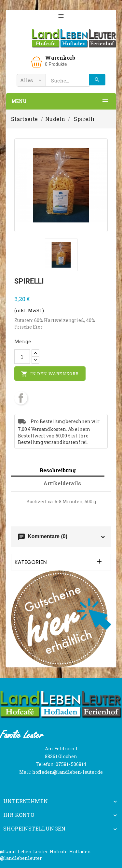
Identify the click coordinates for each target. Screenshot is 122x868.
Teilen (21, 398)
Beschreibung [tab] (58, 470)
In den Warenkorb (50, 374)
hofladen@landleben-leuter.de (68, 772)
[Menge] (22, 357)
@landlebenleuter (21, 858)
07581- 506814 (71, 764)
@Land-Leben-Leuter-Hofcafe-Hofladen (45, 852)
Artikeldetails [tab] (62, 483)
